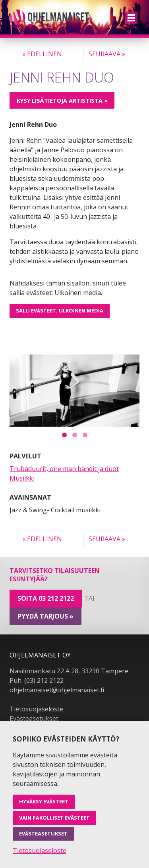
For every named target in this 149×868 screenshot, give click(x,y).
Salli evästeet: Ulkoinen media (60, 310)
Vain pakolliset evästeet (54, 818)
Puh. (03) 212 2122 (37, 680)
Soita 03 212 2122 (46, 598)
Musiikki (22, 478)
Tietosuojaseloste (36, 709)
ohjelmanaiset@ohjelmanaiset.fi (57, 690)
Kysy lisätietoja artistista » (62, 101)
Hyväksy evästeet (44, 801)
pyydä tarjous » (45, 616)
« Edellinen (42, 54)
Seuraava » (107, 54)
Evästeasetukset (34, 719)
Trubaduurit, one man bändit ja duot (64, 469)
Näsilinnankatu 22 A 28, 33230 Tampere (69, 671)
